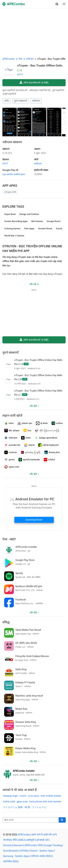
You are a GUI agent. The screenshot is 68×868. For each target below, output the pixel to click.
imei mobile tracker (51, 796)
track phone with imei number (45, 801)
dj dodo (42, 423)
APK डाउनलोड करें (34, 83)
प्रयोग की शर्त (50, 835)
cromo (23, 796)
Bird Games (37, 221)
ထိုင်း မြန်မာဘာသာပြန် (47, 431)
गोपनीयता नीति (10, 840)
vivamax (11, 452)
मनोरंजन (36, 101)
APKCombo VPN (33, 845)
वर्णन (7, 101)
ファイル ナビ (39, 807)
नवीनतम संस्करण (12, 142)
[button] (57, 4)
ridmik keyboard (48, 445)
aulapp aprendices (46, 438)
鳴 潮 (27, 807)
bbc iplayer (12, 431)
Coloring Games (12, 229)
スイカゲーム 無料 (13, 807)
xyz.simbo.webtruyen (14, 174)
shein (26, 438)
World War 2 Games (14, 236)
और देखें (33, 406)
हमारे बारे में (37, 835)
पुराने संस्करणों (20, 101)
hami (9, 423)
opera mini (12, 467)
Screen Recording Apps (16, 221)
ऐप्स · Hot (9, 539)
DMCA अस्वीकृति (27, 840)
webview (11, 438)
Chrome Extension (13, 845)
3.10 (7, 153)
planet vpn (25, 423)
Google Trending (53, 845)
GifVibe (24, 851)
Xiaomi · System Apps (42, 851)
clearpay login (10, 796)
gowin (10, 460)
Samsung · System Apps (16, 856)
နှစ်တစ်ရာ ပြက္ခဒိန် (31, 452)
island (29, 445)
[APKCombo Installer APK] (34, 773)
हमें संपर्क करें (42, 840)
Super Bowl (10, 214)
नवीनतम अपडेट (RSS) (41, 856)
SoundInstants (11, 851)
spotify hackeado (29, 460)
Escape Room (54, 221)
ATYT (20, 75)
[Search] (62, 820)
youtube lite (12, 445)
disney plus (52, 452)
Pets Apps (29, 229)
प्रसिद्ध (6, 622)
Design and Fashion (29, 214)
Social (59, 229)
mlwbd (49, 460)
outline (57, 423)
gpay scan (22, 801)
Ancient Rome (45, 229)
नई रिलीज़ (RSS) (11, 861)
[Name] (31, 820)
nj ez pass (34, 796)
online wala (9, 801)
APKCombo (9, 59)
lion (27, 431)
